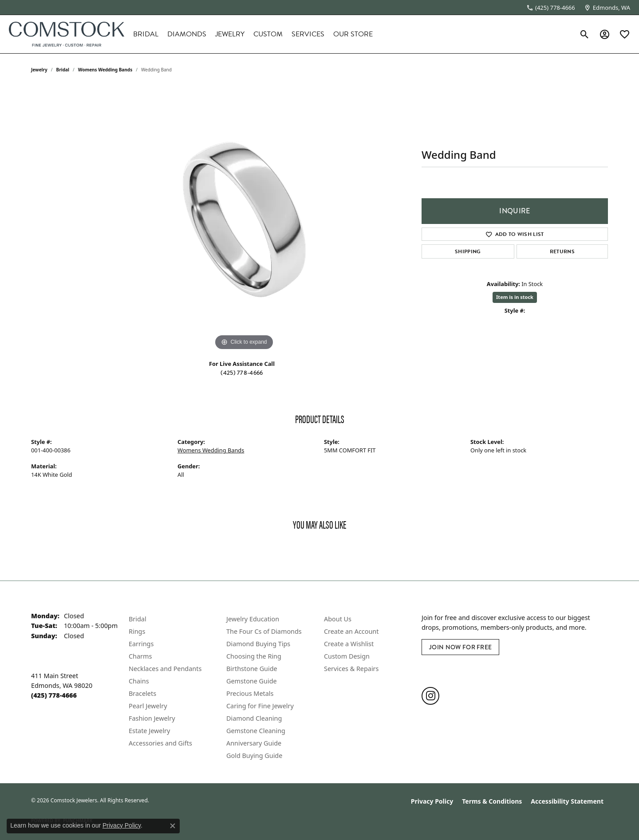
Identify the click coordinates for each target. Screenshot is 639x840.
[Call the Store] (54, 695)
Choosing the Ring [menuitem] (254, 656)
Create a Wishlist (349, 644)
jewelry (39, 70)
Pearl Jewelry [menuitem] (148, 706)
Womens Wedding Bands (105, 70)
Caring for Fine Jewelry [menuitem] (260, 706)
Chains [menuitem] (139, 681)
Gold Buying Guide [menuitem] (254, 756)
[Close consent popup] (173, 826)
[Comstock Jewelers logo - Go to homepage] (67, 34)
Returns (562, 251)
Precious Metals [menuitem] (250, 693)
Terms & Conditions (492, 801)
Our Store (353, 34)
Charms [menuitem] (140, 656)
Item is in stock (515, 297)
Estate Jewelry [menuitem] (149, 731)
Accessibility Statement (567, 801)
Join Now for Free (460, 647)
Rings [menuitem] (137, 631)
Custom (268, 34)
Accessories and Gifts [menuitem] (160, 743)
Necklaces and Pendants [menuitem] (165, 669)
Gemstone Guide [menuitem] (252, 681)
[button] (585, 34)
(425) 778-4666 (242, 373)
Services (308, 34)
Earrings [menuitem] (141, 644)
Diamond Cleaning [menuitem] (254, 718)
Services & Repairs (351, 669)
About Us (338, 619)
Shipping (468, 251)
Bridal (146, 34)
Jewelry (230, 34)
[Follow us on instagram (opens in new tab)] (430, 696)
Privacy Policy (432, 801)
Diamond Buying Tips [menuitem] (258, 644)
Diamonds (187, 34)
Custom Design (347, 656)
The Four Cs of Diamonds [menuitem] (264, 631)
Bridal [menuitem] (138, 619)
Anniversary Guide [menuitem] (254, 743)
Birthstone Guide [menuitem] (252, 669)
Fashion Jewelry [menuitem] (152, 718)
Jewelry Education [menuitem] (253, 619)
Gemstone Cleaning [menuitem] (256, 731)
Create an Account (351, 631)
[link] (551, 8)
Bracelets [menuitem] (142, 693)
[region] (244, 220)
